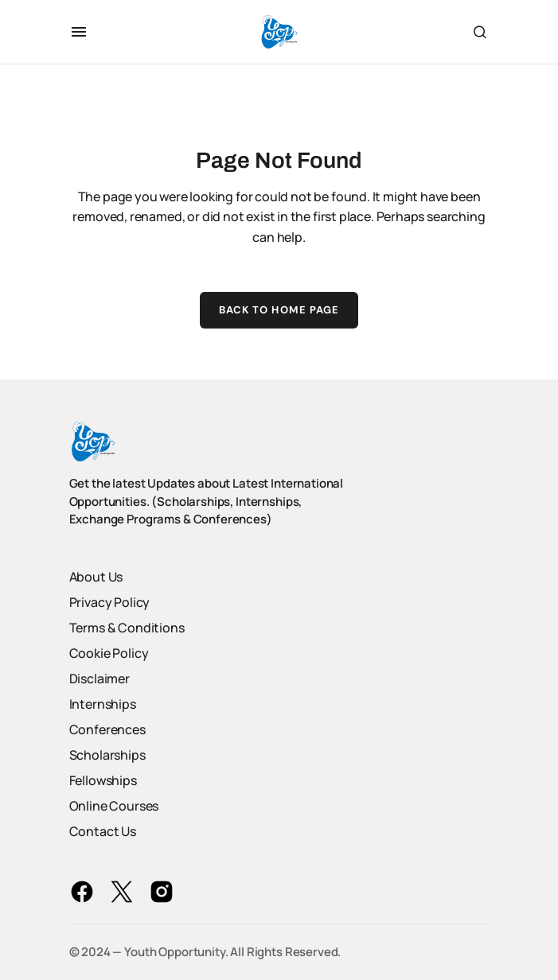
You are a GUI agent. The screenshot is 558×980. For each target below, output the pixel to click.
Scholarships (107, 755)
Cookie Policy (109, 653)
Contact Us (103, 831)
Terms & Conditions (127, 628)
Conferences (107, 729)
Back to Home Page (279, 310)
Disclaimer (100, 679)
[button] (79, 32)
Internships (103, 704)
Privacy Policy (110, 602)
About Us (96, 577)
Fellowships (103, 780)
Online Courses (114, 806)
